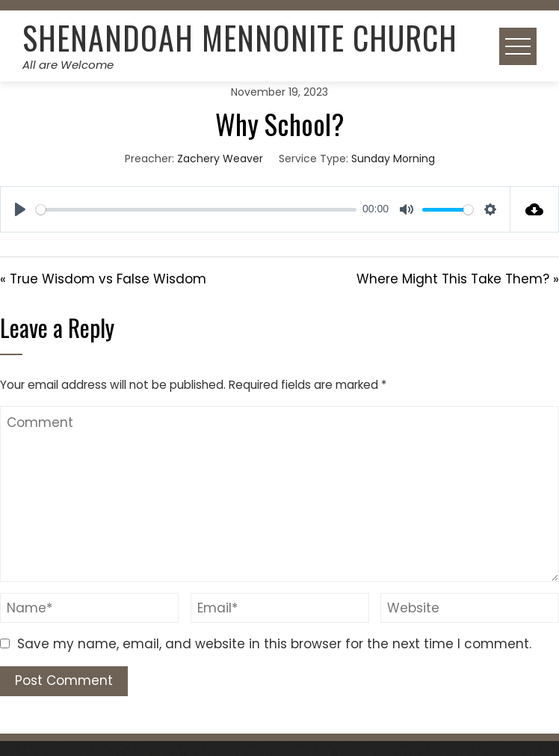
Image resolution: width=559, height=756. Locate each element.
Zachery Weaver (220, 159)
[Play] (20, 209)
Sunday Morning (393, 159)
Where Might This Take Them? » (458, 279)
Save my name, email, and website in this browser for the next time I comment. (274, 644)
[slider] (196, 210)
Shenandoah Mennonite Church (240, 37)
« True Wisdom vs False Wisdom (103, 279)
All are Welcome (68, 65)
